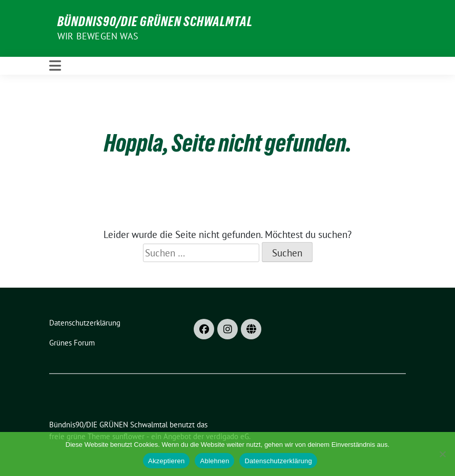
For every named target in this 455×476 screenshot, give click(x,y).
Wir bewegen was (98, 36)
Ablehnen (214, 461)
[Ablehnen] (442, 454)
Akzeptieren (166, 461)
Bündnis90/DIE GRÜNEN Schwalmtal (155, 21)
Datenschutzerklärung (278, 461)
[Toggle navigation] (55, 66)
